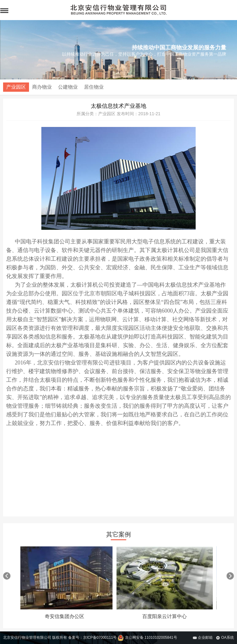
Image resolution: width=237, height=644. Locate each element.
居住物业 (94, 87)
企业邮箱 (203, 638)
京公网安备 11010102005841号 (147, 638)
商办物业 (42, 87)
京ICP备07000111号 (100, 638)
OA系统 (225, 638)
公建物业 (68, 87)
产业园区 (16, 87)
